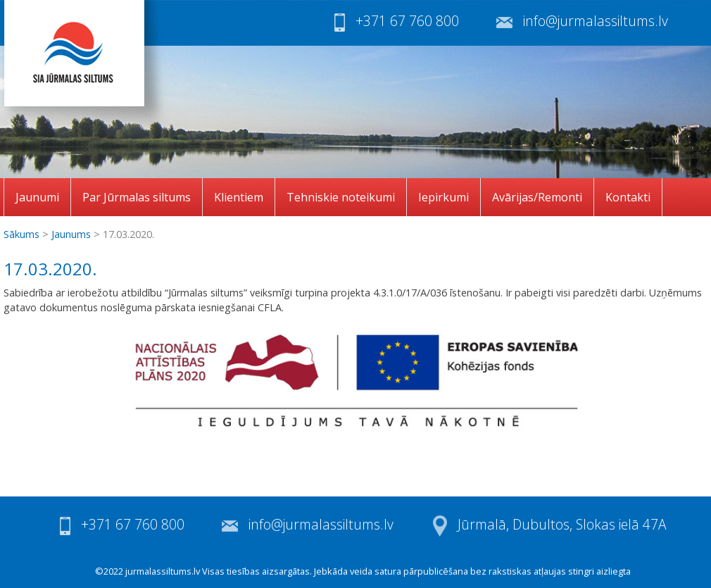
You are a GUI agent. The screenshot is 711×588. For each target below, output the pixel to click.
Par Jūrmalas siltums (137, 197)
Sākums (21, 234)
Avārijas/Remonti (537, 197)
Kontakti (628, 197)
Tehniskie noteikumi (341, 197)
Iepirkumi (443, 197)
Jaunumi (37, 197)
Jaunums (71, 234)
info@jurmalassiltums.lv (596, 21)
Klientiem (239, 197)
